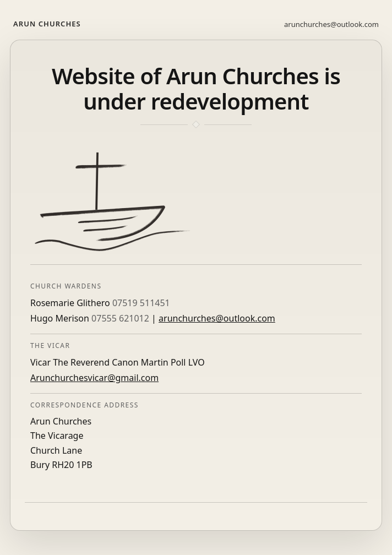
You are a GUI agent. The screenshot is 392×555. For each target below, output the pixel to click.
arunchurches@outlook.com (331, 24)
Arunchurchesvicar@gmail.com (94, 378)
